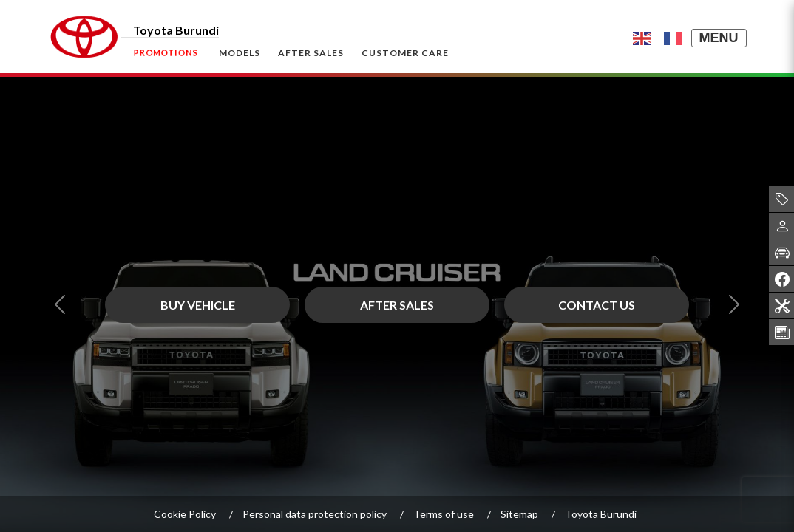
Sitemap (519, 514)
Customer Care (405, 53)
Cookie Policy (185, 514)
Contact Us (597, 305)
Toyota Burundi (601, 514)
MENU (719, 38)
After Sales (311, 53)
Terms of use (444, 514)
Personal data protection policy (315, 514)
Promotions (166, 52)
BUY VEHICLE (198, 305)
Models (240, 53)
